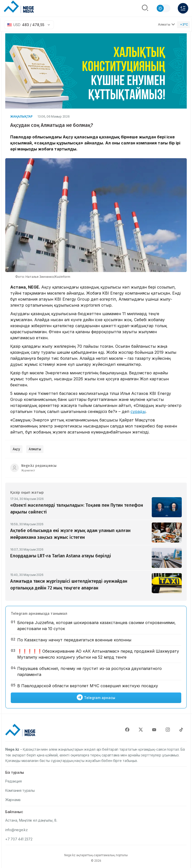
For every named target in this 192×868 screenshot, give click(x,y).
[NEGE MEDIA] (19, 7)
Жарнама (13, 800)
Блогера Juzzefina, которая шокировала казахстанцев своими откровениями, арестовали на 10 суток (96, 626)
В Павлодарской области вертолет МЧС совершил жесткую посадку (88, 686)
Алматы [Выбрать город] (166, 24)
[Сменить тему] (163, 8)
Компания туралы (20, 790)
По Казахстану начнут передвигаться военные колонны (74, 640)
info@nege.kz (16, 830)
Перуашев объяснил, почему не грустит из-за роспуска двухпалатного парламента (89, 671)
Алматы (35, 449)
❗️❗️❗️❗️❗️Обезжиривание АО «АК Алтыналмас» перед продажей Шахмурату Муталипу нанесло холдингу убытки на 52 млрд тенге (98, 654)
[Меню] (183, 8)
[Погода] (183, 25)
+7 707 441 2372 (19, 839)
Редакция (13, 781)
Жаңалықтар (21, 116)
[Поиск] (145, 8)
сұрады (138, 411)
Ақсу (16, 449)
